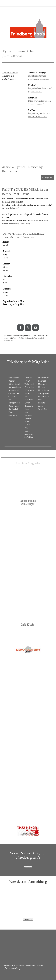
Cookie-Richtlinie (29, 965)
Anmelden (28, 919)
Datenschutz (18, 965)
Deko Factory (14, 406)
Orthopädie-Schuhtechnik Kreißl (44, 396)
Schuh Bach (43, 409)
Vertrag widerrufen (12, 968)
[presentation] (20, 909)
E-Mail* (4, 896)
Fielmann (29, 378)
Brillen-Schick (14, 384)
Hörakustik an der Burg (29, 393)
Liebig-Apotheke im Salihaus (29, 434)
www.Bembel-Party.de (23, 224)
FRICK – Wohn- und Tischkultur (29, 384)
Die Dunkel (13, 409)
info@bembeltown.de (37, 76)
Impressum (8, 965)
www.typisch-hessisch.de (39, 79)
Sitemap (40, 965)
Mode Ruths (43, 390)
